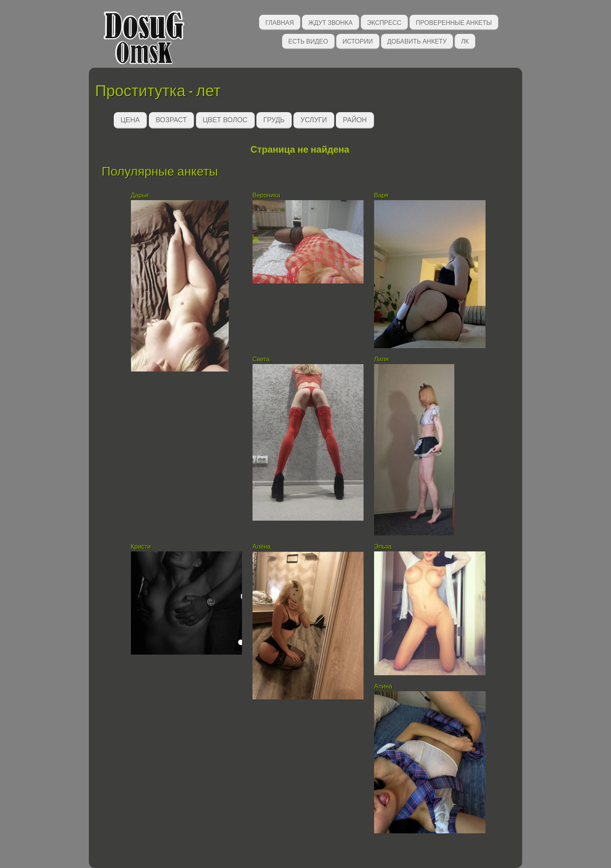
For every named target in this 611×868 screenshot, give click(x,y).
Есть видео (308, 41)
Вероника (267, 195)
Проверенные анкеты (454, 22)
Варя (381, 195)
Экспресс (384, 22)
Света (261, 359)
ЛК (465, 41)
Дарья (141, 195)
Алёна (262, 547)
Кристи (141, 547)
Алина (383, 686)
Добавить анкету (417, 41)
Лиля (381, 359)
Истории (358, 41)
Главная (280, 22)
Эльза (384, 547)
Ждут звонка (330, 22)
